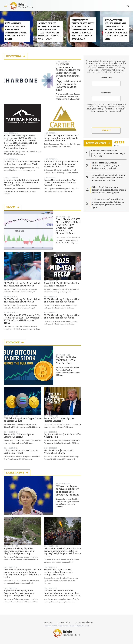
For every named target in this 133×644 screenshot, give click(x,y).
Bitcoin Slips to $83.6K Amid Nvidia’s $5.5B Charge (58, 454)
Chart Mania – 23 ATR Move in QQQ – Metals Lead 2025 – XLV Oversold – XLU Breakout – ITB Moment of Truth (68, 229)
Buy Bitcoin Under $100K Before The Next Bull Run (66, 363)
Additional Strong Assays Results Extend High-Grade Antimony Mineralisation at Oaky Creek (61, 166)
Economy (15, 345)
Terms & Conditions (84, 622)
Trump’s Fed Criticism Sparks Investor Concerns (59, 422)
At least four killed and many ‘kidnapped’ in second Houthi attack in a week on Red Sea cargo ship (109, 193)
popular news (98, 146)
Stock (12, 210)
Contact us (48, 622)
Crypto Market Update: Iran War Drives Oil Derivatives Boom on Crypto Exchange (60, 185)
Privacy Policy (64, 622)
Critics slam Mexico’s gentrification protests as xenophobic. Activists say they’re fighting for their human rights (62, 555)
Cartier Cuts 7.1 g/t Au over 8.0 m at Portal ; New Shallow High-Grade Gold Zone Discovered (61, 140)
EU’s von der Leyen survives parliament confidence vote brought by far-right (68, 493)
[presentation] (106, 127)
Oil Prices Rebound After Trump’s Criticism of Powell (21, 454)
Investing (16, 59)
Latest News (17, 475)
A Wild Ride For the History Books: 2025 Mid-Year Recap (61, 287)
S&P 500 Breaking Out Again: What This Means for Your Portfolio (22, 287)
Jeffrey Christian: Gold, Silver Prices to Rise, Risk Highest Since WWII (22, 165)
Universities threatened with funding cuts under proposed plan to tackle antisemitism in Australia (62, 596)
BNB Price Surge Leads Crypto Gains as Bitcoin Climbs (22, 422)
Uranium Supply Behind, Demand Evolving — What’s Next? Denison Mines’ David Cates (21, 185)
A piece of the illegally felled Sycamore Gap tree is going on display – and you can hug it (20, 553)
